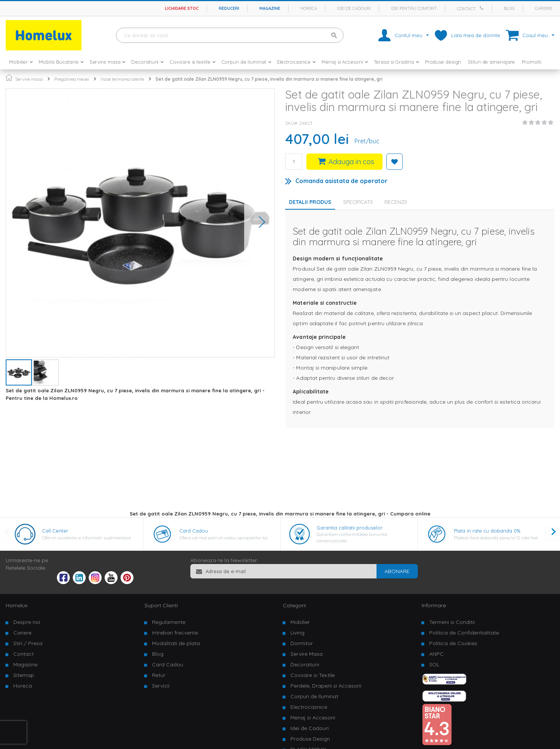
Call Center (55, 531)
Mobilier (300, 622)
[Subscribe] (397, 571)
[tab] (360, 202)
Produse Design (310, 739)
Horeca (309, 8)
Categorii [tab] (294, 605)
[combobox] (230, 35)
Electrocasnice (309, 707)
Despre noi (27, 622)
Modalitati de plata (176, 643)
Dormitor (302, 643)
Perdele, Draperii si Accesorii (326, 686)
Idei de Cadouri (310, 728)
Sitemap (24, 675)
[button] (259, 223)
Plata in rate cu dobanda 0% (487, 531)
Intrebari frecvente (175, 633)
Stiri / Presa (28, 643)
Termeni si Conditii (452, 622)
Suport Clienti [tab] (161, 605)
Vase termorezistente (122, 79)
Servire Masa (307, 654)
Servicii (161, 686)
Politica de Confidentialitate (464, 633)
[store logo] (44, 35)
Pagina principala (9, 78)
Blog (509, 8)
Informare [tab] (434, 605)
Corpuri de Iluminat (314, 696)
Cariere (544, 8)
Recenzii (396, 202)
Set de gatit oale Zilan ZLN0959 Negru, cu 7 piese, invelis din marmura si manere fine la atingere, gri (269, 79)
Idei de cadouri (354, 8)
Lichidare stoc (182, 8)
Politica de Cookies (453, 643)
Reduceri (229, 8)
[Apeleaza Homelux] (483, 8)
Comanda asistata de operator (341, 181)
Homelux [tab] (17, 605)
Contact (466, 9)
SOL (434, 664)
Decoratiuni (305, 664)
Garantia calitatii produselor (350, 528)
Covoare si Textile (313, 675)
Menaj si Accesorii (313, 718)
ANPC (436, 654)
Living (297, 633)
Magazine (270, 8)
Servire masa (29, 79)
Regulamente (169, 622)
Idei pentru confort (414, 8)
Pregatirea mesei (72, 79)
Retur (159, 675)
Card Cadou (194, 531)
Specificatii (358, 202)
